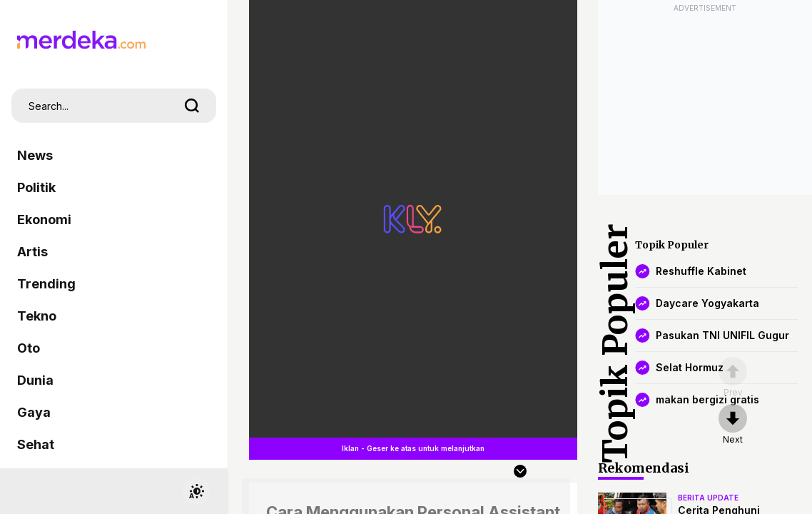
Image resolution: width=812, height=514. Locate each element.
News (35, 155)
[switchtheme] (196, 491)
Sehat (36, 444)
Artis (32, 252)
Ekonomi (44, 220)
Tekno (37, 316)
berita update (708, 498)
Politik (36, 187)
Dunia (35, 380)
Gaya (34, 412)
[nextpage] (733, 425)
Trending (46, 284)
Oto (29, 348)
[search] (192, 106)
